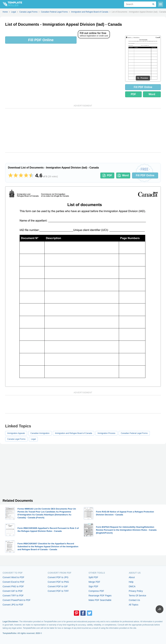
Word (152, 94)
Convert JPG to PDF (13, 605)
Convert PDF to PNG (58, 582)
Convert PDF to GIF (58, 586)
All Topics (133, 605)
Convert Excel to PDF (14, 582)
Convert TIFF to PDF (13, 596)
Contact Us (134, 600)
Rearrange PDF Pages (100, 596)
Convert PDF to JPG (58, 577)
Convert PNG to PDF (13, 586)
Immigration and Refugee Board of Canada (74, 433)
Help (131, 582)
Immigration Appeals (16, 433)
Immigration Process (106, 433)
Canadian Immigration (40, 433)
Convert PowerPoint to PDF (17, 600)
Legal (33, 439)
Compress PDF (96, 591)
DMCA (132, 586)
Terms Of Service (137, 596)
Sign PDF (93, 586)
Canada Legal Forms (16, 439)
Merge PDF (94, 582)
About (132, 577)
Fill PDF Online (41, 40)
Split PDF (93, 577)
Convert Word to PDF (13, 577)
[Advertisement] (83, 130)
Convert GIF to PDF (13, 591)
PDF (133, 94)
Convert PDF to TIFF (58, 591)
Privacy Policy (136, 591)
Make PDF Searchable (100, 600)
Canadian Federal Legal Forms (134, 433)
